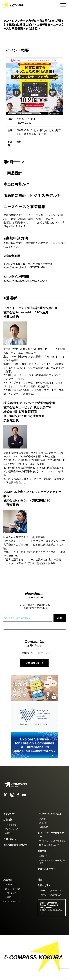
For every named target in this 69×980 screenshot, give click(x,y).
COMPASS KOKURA (13, 5)
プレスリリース (12, 829)
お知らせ (9, 833)
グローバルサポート (47, 869)
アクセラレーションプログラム (52, 841)
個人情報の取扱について (15, 845)
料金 (40, 880)
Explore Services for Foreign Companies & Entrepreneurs (51, 908)
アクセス (43, 819)
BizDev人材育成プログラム (50, 845)
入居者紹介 (44, 827)
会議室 (8, 897)
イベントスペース (13, 901)
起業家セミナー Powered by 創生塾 (52, 862)
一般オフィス (11, 893)
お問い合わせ (10, 839)
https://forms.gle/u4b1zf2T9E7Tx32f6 (24, 267)
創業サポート (45, 856)
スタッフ (43, 823)
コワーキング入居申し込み (50, 891)
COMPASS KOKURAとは (49, 814)
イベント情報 (11, 825)
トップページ (10, 814)
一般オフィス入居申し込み (50, 895)
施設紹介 (8, 880)
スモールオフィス (13, 889)
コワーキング (11, 885)
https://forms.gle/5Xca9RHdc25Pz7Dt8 (25, 281)
